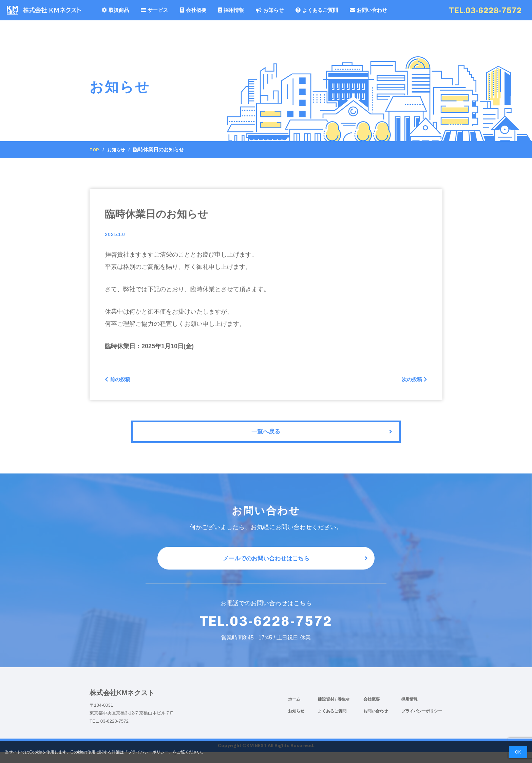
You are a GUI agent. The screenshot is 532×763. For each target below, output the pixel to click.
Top (95, 150)
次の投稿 (412, 380)
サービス (154, 10)
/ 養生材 (343, 710)
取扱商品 (115, 10)
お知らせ (270, 10)
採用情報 (231, 10)
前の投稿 (120, 380)
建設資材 (327, 710)
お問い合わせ (368, 10)
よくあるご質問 (317, 10)
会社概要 (193, 10)
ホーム (294, 710)
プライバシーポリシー (422, 722)
